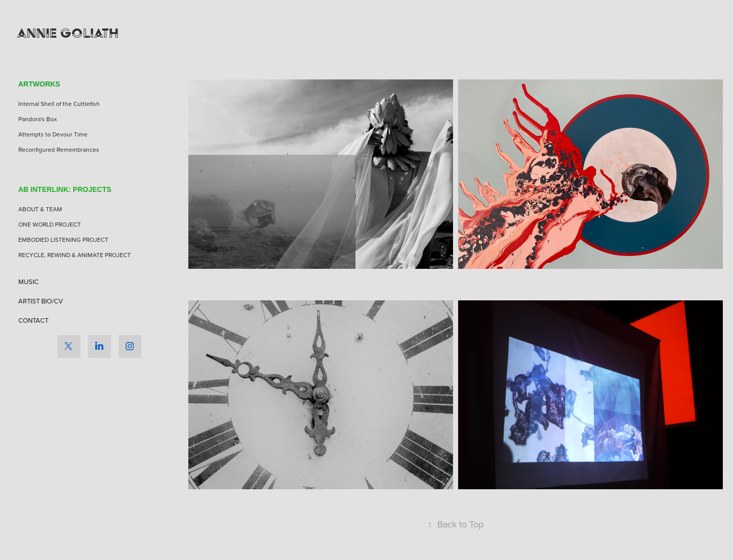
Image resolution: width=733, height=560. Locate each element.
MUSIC (29, 282)
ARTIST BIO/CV (41, 301)
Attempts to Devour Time (53, 134)
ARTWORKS (39, 84)
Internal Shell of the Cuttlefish (59, 104)
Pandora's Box (38, 119)
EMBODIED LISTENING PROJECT (63, 240)
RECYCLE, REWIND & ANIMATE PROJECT (75, 255)
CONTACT (33, 320)
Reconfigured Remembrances (59, 149)
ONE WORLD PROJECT (50, 224)
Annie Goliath (68, 33)
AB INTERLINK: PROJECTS (65, 189)
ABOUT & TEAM (40, 209)
